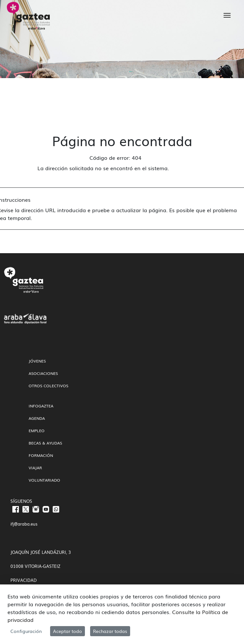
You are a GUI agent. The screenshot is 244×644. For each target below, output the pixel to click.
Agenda (37, 418)
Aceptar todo (68, 631)
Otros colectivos (48, 386)
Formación (41, 455)
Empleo (37, 431)
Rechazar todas (110, 631)
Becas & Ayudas (45, 443)
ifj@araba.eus (24, 524)
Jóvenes (37, 361)
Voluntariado (44, 480)
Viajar (35, 468)
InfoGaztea (41, 406)
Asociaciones (43, 373)
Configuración (26, 631)
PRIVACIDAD (24, 580)
